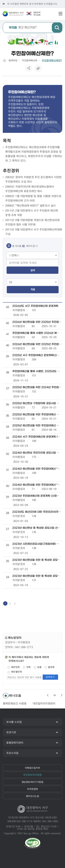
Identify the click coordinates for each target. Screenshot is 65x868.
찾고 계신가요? (23, 28)
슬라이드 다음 (62, 695)
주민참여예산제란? (52, 60)
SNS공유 (29, 68)
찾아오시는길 (32, 796)
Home (5, 60)
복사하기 (38, 68)
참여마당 (13, 60)
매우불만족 (15, 672)
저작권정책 (32, 789)
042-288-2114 (24, 821)
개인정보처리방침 (32, 775)
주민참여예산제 (29, 60)
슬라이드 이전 (48, 695)
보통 (38, 667)
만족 (27, 667)
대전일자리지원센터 (44, 703)
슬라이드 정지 (55, 695)
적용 (33, 289)
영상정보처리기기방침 (32, 782)
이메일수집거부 (32, 768)
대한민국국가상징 (37, 14)
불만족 (49, 667)
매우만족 (14, 667)
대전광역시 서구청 (18, 14)
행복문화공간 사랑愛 (15, 703)
